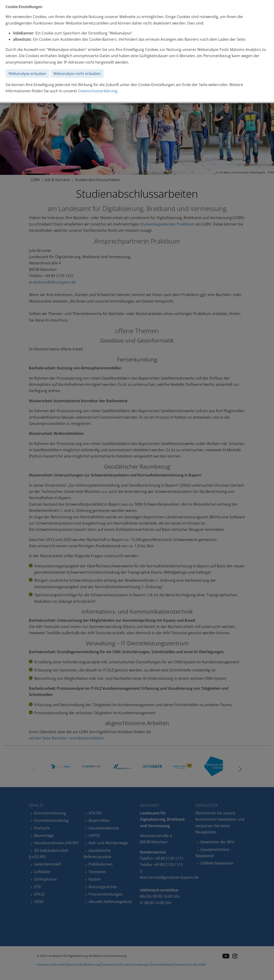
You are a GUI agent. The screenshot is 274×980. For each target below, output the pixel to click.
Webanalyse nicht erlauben (77, 74)
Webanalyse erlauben (27, 74)
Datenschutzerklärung (98, 91)
